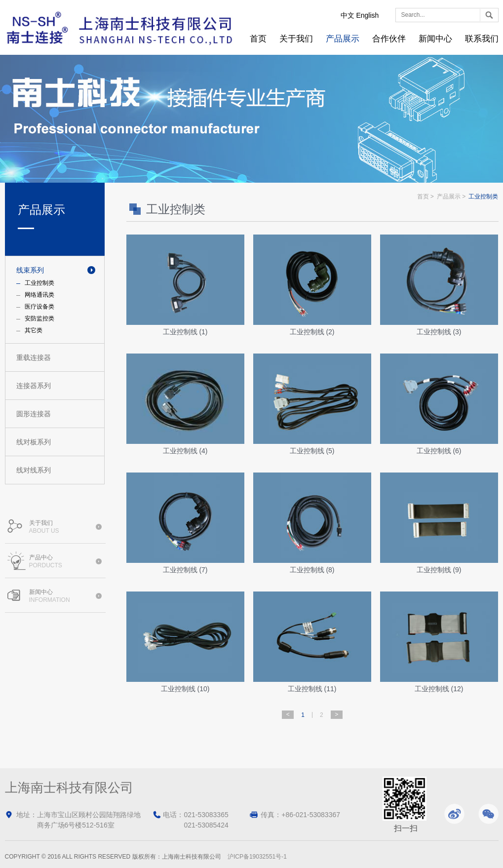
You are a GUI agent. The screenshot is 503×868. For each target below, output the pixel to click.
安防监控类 (39, 318)
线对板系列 (34, 442)
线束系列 (30, 270)
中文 (348, 15)
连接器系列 (34, 386)
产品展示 (343, 39)
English (367, 15)
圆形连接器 (34, 414)
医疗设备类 (39, 307)
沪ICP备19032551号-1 (257, 857)
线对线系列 (34, 470)
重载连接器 (34, 357)
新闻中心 (435, 39)
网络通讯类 (39, 295)
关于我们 (296, 39)
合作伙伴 (389, 39)
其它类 (34, 330)
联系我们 (482, 39)
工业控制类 (39, 283)
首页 (258, 39)
